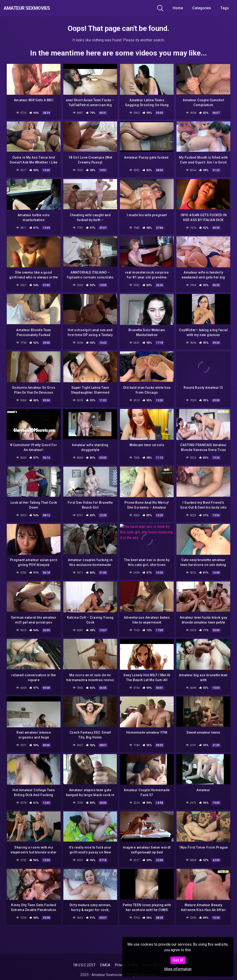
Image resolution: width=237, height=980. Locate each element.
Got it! (178, 960)
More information (178, 969)
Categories (202, 8)
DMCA (105, 965)
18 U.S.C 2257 (84, 965)
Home (178, 8)
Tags (225, 8)
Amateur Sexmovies (37, 8)
